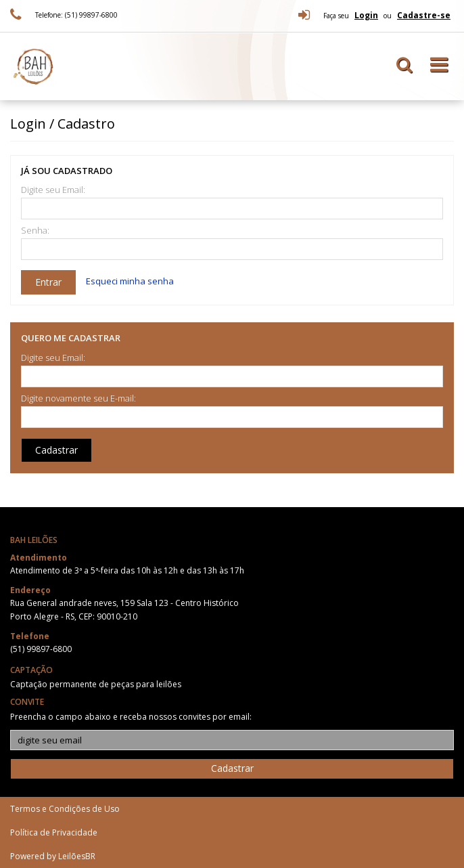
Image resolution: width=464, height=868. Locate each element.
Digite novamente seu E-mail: (78, 398)
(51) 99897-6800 (41, 649)
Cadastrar (56, 450)
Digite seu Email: (53, 190)
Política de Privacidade (54, 832)
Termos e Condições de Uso (65, 809)
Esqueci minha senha (130, 281)
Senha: (35, 231)
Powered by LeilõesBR (53, 856)
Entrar (48, 282)
